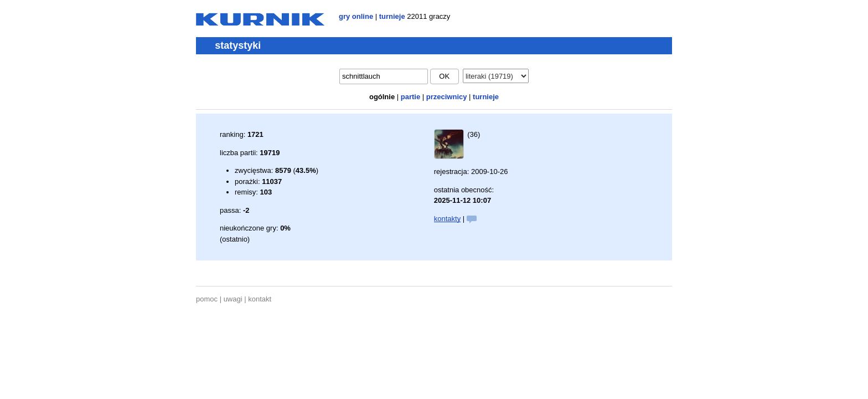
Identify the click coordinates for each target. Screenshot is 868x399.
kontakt (260, 299)
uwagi (233, 299)
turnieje (392, 16)
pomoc (207, 299)
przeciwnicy (447, 97)
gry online (356, 16)
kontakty (447, 219)
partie (410, 97)
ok (444, 76)
